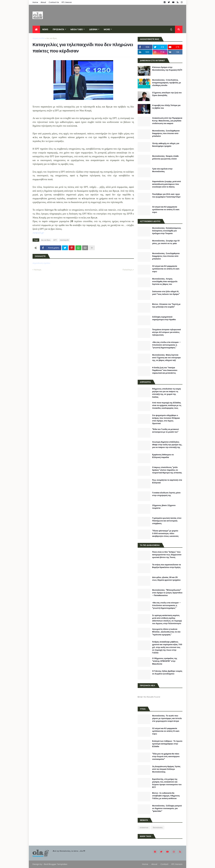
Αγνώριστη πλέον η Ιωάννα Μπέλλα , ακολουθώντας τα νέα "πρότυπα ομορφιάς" (166, 632)
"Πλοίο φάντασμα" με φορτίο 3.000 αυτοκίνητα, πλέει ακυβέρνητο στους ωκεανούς (165, 533)
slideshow (144, 828)
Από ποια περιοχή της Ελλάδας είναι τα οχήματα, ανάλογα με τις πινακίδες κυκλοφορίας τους (167, 405)
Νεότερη (38, 270)
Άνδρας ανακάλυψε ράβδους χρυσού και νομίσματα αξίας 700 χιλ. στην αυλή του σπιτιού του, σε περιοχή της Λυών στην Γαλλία (167, 647)
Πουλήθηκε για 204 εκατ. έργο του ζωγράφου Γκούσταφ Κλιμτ (166, 196)
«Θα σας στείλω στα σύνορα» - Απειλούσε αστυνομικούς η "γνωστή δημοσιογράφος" (166, 345)
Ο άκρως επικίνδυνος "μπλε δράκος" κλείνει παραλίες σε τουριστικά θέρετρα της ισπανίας (167, 470)
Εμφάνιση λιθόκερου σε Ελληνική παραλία (163, 456)
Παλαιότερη (128, 270)
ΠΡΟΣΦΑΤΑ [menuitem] (58, 29)
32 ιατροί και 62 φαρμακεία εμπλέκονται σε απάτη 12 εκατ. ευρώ (166, 210)
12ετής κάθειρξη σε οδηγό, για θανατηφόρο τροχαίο (166, 145)
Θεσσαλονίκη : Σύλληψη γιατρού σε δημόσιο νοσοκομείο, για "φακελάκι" (167, 808)
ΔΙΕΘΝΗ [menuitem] (93, 29)
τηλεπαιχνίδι (64, 240)
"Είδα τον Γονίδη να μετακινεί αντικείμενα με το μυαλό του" (166, 431)
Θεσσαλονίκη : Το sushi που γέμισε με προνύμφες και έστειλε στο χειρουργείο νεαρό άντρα (167, 718)
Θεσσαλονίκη (158, 828)
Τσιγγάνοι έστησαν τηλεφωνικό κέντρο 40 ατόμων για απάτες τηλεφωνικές (166, 332)
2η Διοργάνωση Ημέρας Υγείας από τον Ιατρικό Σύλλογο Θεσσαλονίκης (166, 769)
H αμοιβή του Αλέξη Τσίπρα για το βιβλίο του (166, 107)
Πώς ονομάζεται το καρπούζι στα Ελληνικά (167, 481)
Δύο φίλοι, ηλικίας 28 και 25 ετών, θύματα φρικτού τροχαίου (166, 579)
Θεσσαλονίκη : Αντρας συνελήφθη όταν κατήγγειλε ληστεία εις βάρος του (165, 282)
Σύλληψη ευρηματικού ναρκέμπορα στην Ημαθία (164, 318)
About (43, 2)
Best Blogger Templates (56, 864)
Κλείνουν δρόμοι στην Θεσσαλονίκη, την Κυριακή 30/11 (167, 69)
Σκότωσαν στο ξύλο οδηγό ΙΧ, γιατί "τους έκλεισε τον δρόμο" (166, 293)
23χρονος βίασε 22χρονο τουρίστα (164, 507)
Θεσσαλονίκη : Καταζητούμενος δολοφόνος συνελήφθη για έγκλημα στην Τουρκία (167, 231)
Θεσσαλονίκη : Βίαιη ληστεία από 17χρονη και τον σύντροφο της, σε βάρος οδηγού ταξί (166, 358)
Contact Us (54, 2)
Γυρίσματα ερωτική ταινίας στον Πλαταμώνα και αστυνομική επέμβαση (167, 521)
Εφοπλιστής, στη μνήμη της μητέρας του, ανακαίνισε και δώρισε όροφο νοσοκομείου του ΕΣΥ (167, 783)
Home (35, 2)
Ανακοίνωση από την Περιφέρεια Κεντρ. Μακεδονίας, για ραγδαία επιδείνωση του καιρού (167, 121)
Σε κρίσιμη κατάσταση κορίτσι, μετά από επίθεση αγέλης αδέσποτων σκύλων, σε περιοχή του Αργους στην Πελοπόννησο (167, 620)
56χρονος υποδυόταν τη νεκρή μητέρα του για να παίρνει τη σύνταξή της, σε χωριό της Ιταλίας (166, 393)
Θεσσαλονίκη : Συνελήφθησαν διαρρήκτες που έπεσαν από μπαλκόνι (166, 133)
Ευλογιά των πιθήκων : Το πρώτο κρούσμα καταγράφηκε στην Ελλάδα (167, 744)
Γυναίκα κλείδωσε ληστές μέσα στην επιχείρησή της (166, 494)
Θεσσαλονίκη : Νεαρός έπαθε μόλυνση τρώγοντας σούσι (165, 157)
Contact (164, 864)
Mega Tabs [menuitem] (77, 29)
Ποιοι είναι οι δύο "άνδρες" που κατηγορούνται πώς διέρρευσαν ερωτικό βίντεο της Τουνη (167, 555)
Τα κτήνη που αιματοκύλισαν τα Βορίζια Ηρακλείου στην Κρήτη (166, 566)
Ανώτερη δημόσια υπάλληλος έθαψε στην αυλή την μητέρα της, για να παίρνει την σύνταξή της (167, 445)
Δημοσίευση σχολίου (41, 263)
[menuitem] (36, 29)
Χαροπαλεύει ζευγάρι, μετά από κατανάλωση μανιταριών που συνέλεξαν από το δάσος (167, 184)
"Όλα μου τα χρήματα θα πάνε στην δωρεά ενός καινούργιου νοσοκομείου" (166, 756)
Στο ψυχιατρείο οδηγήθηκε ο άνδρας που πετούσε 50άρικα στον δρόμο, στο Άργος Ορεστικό (166, 420)
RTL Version (67, 2)
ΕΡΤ (55, 240)
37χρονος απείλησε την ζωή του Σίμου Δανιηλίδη (167, 94)
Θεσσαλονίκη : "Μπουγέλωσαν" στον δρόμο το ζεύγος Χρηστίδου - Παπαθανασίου (167, 593)
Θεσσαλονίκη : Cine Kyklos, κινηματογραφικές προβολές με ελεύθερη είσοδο (167, 83)
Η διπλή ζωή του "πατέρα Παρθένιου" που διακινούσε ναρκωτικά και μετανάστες (165, 370)
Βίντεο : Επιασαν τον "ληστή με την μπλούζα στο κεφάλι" (166, 306)
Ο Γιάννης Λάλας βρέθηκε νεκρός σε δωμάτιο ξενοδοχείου (167, 672)
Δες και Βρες (52, 38)
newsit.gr (38, 233)
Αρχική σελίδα (39, 38)
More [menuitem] (107, 29)
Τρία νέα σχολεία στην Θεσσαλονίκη (162, 170)
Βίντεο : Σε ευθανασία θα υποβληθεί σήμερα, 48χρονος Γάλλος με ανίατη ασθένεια (166, 796)
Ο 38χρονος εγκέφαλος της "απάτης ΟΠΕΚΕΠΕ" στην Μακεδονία (165, 661)
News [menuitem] (45, 29)
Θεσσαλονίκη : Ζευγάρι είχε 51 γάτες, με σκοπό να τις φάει (166, 242)
